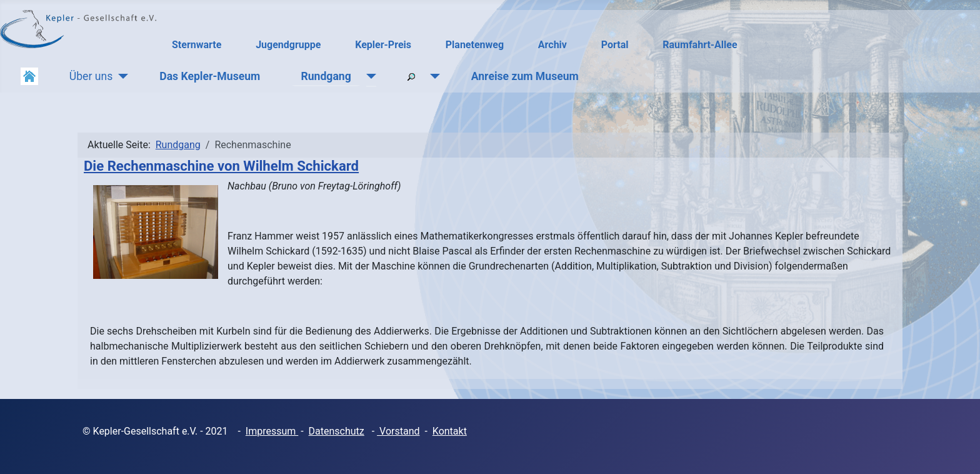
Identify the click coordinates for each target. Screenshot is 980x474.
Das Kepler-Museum (210, 76)
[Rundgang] (368, 76)
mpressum (273, 431)
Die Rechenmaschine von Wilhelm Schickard (221, 166)
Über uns (91, 76)
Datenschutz (337, 431)
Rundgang (326, 76)
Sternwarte (197, 45)
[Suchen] (432, 76)
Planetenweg (475, 45)
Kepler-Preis (383, 45)
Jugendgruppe (288, 45)
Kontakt (450, 431)
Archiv (552, 45)
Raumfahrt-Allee (700, 45)
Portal (615, 45)
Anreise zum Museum (525, 76)
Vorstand (398, 431)
